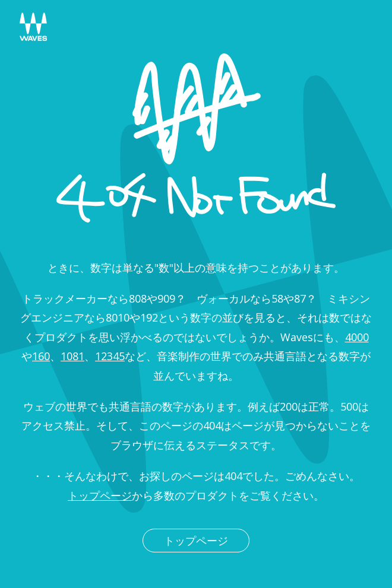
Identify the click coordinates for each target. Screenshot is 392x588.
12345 (110, 356)
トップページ (100, 495)
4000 (357, 337)
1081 (72, 356)
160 (41, 356)
